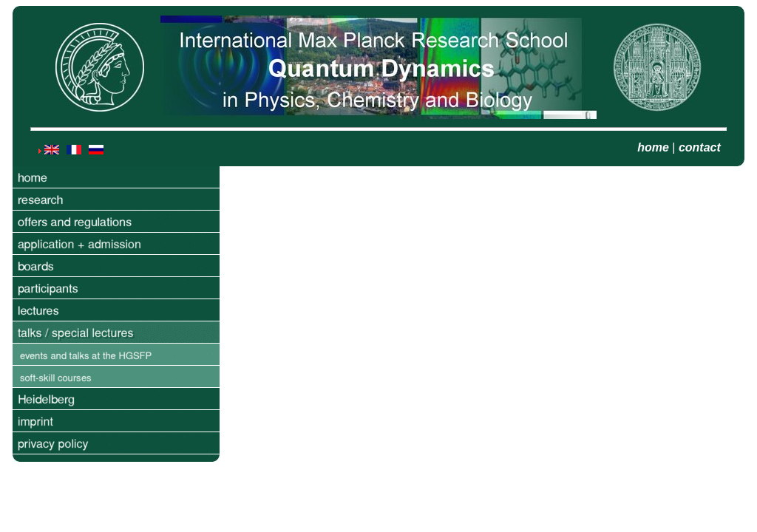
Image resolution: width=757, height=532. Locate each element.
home (653, 147)
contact (700, 147)
